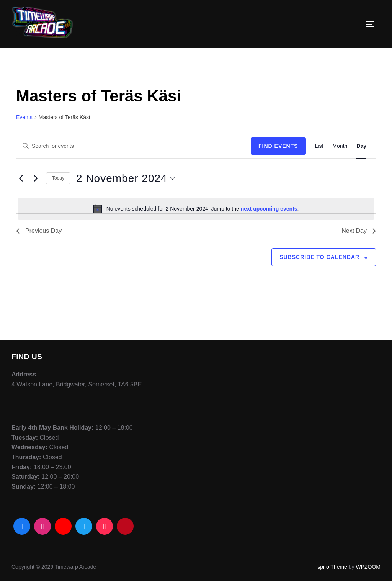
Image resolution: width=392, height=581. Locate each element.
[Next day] (36, 178)
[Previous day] (21, 178)
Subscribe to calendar (319, 257)
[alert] (196, 209)
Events (24, 117)
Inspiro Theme (330, 567)
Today (58, 178)
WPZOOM (368, 567)
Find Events (278, 146)
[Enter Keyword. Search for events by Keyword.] (134, 146)
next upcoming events (269, 209)
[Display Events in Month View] (340, 146)
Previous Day (39, 231)
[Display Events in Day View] (361, 146)
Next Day (359, 231)
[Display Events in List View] (319, 146)
